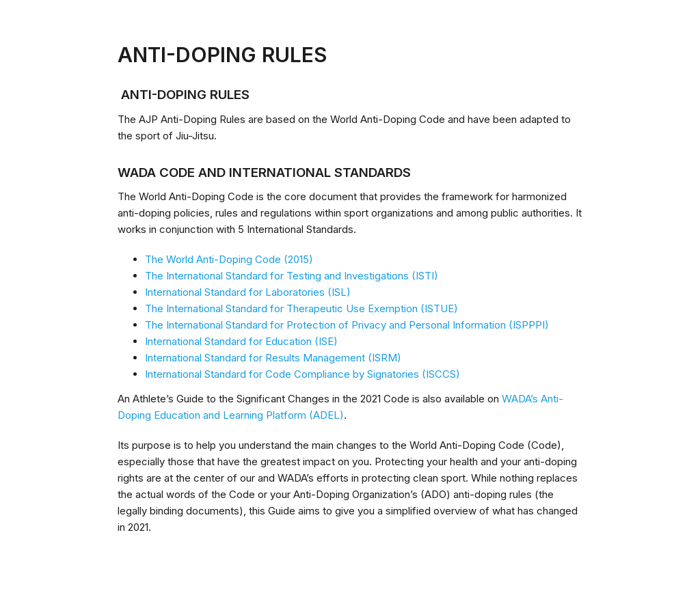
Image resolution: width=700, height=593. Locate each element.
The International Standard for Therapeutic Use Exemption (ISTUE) (301, 308)
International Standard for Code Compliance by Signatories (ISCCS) (302, 374)
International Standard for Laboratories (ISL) (248, 292)
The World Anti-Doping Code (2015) (229, 259)
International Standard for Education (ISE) (241, 341)
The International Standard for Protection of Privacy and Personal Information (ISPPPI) (347, 325)
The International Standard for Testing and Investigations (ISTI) (292, 276)
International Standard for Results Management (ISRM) (273, 358)
